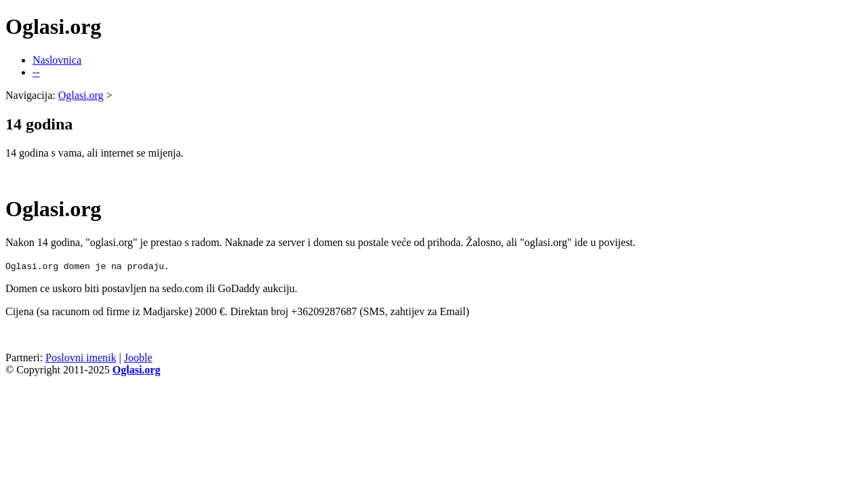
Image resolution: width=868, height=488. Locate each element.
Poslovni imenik (81, 358)
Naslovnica (57, 60)
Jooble (138, 358)
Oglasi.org (81, 95)
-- (36, 72)
